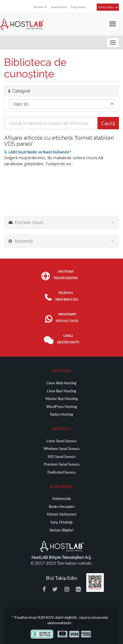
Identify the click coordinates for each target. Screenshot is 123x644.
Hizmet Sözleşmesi (62, 514)
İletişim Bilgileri (62, 530)
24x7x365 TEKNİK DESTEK (66, 275)
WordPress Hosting (62, 407)
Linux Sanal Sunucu (62, 441)
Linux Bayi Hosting (62, 391)
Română (40, 7)
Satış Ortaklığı (62, 522)
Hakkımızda (62, 499)
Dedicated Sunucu (62, 472)
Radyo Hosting (62, 414)
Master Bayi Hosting (62, 399)
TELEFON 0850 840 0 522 (67, 296)
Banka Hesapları (62, 507)
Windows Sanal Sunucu (62, 449)
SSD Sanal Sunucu (62, 457)
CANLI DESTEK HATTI (68, 339)
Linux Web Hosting (62, 383)
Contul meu (108, 7)
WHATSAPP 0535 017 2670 (67, 317)
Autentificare (59, 7)
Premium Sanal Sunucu (62, 464)
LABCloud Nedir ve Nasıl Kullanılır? (38, 152)
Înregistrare (78, 7)
